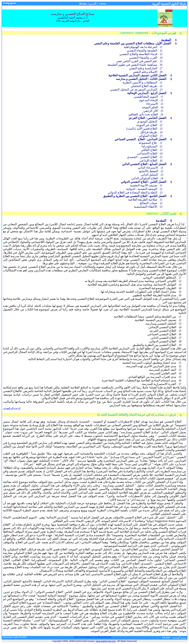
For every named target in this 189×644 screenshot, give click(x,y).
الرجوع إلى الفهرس (12, 408)
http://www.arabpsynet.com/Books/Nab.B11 (93, 637)
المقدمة (166, 40)
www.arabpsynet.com (106, 641)
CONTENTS (127, 33)
